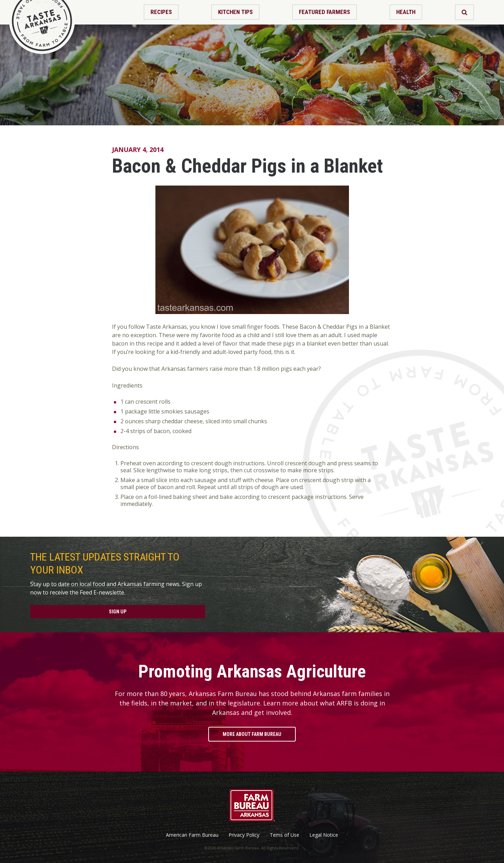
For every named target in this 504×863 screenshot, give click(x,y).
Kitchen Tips (235, 12)
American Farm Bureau (192, 835)
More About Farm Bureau (252, 734)
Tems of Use (285, 835)
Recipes (161, 12)
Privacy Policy (244, 835)
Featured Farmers (324, 12)
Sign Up (118, 612)
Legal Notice (324, 835)
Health (406, 12)
